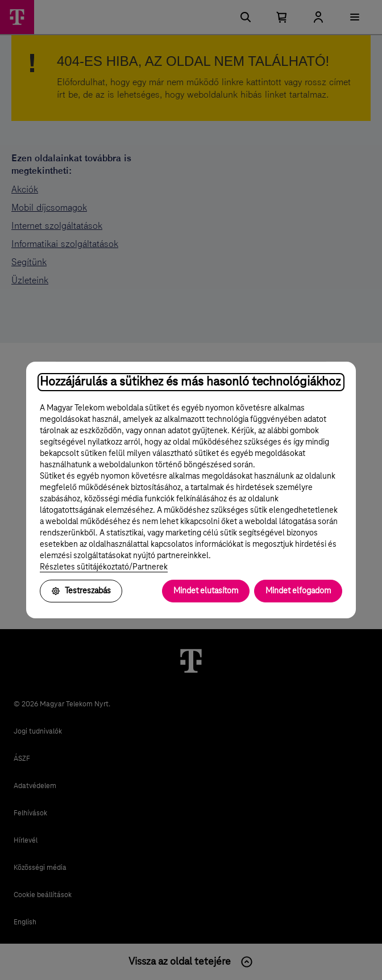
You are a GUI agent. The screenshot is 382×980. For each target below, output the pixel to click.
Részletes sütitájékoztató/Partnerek (104, 567)
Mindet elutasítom (206, 591)
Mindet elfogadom (298, 591)
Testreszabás (81, 591)
